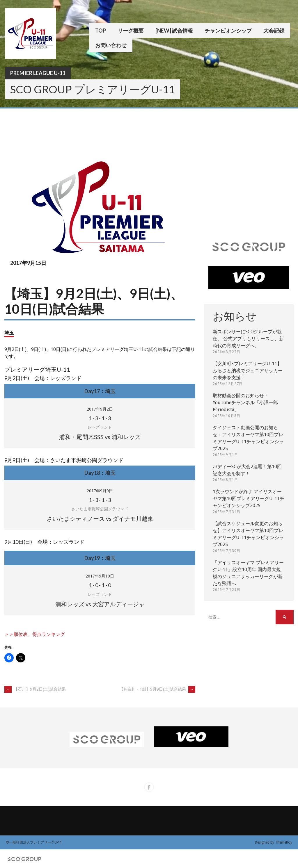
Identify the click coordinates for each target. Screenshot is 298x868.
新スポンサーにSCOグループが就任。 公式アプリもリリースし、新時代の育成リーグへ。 (248, 339)
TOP (101, 31)
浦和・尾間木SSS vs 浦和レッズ (100, 437)
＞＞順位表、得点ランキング (35, 634)
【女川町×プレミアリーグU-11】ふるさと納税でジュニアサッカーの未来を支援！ (248, 371)
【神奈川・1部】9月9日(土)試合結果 (157, 689)
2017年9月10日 (100, 576)
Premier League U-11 (38, 73)
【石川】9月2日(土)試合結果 (35, 689)
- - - (100, 418)
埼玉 (9, 333)
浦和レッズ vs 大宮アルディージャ (100, 604)
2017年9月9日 (100, 491)
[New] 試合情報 (174, 31)
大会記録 (274, 31)
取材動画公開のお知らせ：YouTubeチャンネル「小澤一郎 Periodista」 (245, 403)
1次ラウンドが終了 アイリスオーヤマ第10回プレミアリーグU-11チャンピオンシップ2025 (249, 499)
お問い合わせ (111, 45)
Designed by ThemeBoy (274, 842)
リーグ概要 (131, 31)
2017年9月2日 (100, 409)
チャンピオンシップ (228, 31)
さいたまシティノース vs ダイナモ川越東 (100, 518)
